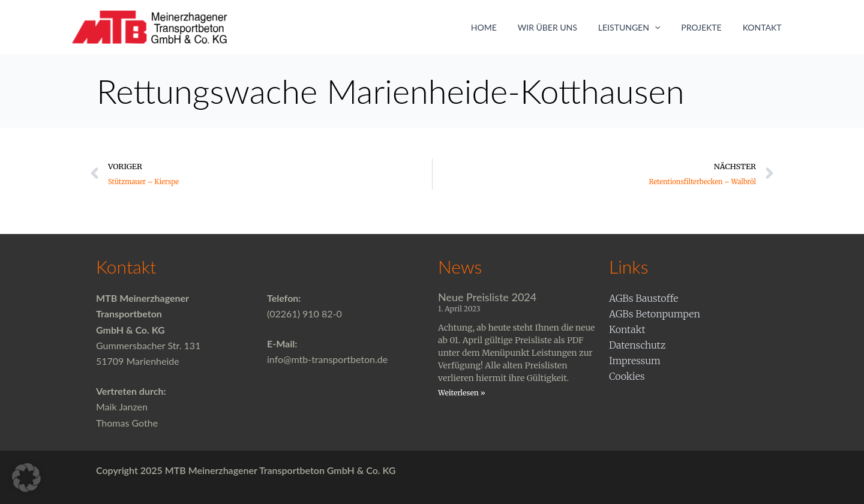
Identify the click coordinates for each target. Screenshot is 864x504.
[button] (26, 478)
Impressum (635, 361)
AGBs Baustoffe (644, 298)
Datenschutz (637, 345)
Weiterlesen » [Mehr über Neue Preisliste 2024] (462, 393)
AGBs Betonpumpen (655, 314)
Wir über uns (562, 27)
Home (502, 27)
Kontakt (764, 27)
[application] (665, 28)
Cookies (627, 376)
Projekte (708, 27)
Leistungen (639, 28)
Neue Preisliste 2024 (487, 297)
